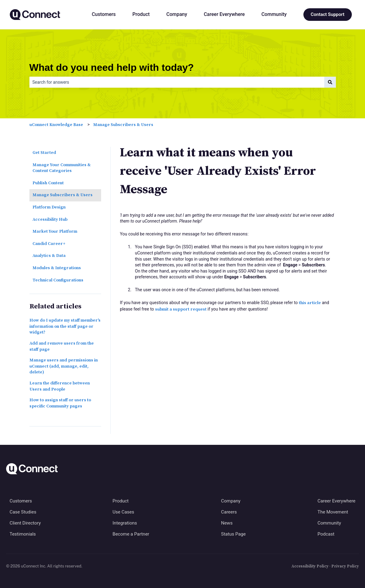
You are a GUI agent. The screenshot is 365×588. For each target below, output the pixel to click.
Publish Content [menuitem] (48, 183)
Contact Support (328, 14)
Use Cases (123, 512)
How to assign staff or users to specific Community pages (60, 403)
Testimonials (23, 534)
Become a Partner (131, 534)
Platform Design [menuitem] (49, 207)
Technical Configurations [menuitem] (58, 280)
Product (141, 14)
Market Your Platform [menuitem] (55, 231)
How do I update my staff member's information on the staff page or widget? (65, 326)
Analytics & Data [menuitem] (49, 256)
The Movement (333, 512)
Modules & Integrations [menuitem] (57, 268)
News (227, 523)
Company (177, 14)
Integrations (125, 523)
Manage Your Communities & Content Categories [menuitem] (62, 168)
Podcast (326, 534)
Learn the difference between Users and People (60, 386)
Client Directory (25, 523)
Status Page (233, 534)
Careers (229, 512)
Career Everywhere (224, 14)
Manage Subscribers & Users (123, 125)
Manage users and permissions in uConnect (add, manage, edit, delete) (64, 366)
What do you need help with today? (112, 67)
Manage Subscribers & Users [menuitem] (63, 195)
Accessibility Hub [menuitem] (50, 220)
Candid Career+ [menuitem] (49, 244)
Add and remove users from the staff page (62, 346)
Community (274, 14)
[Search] (330, 82)
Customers (104, 14)
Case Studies (23, 512)
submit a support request (181, 309)
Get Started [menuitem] (44, 153)
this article (310, 303)
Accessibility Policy (310, 566)
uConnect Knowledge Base (56, 125)
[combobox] (177, 82)
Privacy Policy (345, 566)
